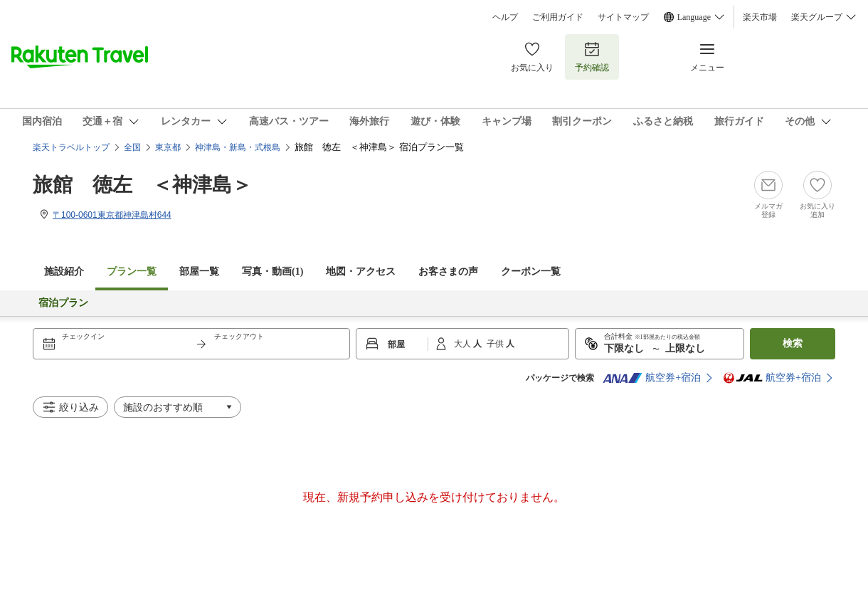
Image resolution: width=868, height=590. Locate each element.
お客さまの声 (448, 272)
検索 (793, 343)
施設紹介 (64, 272)
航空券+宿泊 (652, 378)
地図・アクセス (361, 272)
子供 (496, 344)
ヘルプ (505, 17)
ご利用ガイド (558, 17)
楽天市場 (760, 17)
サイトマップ (623, 17)
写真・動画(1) (272, 272)
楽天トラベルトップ (71, 147)
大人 (464, 344)
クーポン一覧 (531, 272)
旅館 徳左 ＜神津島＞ (142, 185)
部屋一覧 (199, 272)
